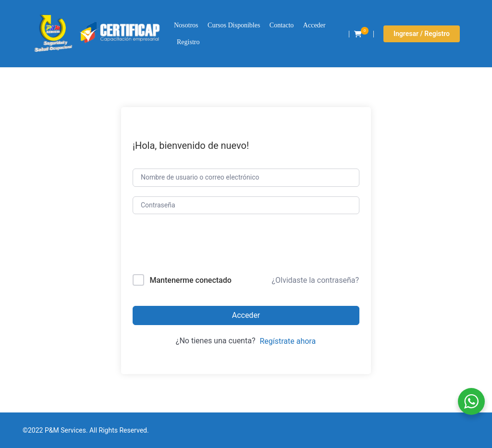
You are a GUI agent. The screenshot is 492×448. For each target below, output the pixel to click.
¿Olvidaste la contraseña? (315, 280)
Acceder (314, 25)
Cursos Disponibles (234, 25)
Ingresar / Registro (422, 34)
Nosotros (186, 25)
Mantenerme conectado (190, 280)
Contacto (282, 25)
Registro (188, 42)
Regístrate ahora (288, 341)
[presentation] (198, 246)
